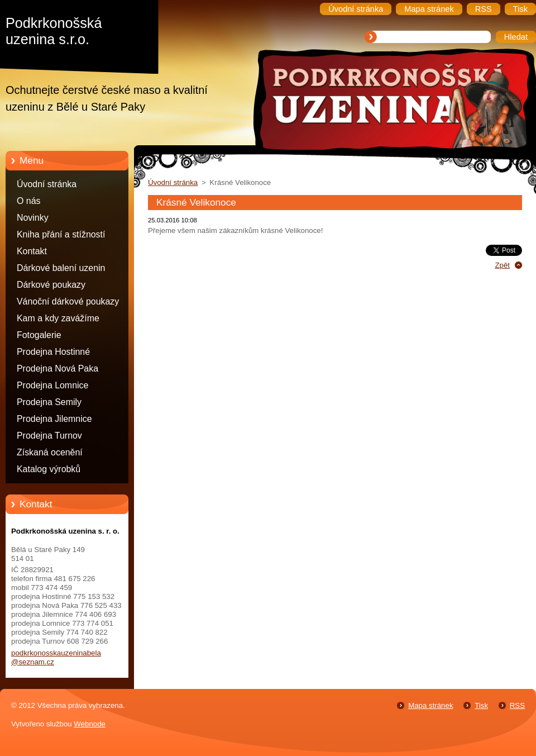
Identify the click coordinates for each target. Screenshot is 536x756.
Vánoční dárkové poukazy (68, 301)
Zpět (502, 265)
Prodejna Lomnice (52, 385)
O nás (28, 201)
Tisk (481, 705)
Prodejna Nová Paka (58, 369)
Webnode (90, 724)
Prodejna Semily (49, 402)
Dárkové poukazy (51, 285)
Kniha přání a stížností (61, 234)
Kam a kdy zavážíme (58, 318)
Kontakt (32, 251)
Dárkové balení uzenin (61, 268)
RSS (517, 705)
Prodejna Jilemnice (54, 419)
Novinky (33, 218)
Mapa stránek (430, 705)
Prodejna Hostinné (53, 352)
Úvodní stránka (47, 184)
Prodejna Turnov (49, 436)
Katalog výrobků (49, 469)
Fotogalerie (39, 335)
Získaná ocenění (50, 452)
